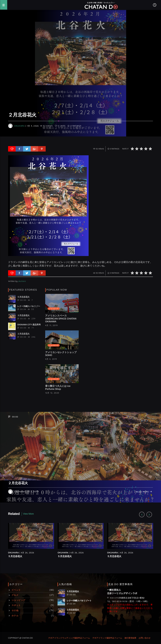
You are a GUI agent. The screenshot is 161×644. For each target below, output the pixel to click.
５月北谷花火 (15, 556)
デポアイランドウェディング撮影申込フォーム (69, 638)
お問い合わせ (145, 638)
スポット (16, 605)
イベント (16, 590)
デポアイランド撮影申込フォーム (107, 638)
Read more (144, 492)
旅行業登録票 (130, 638)
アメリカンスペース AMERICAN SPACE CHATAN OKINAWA (61, 319)
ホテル (15, 616)
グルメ (15, 595)
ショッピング (54, 309)
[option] (31, 543)
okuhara (19, 126)
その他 (15, 610)
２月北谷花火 (18, 483)
